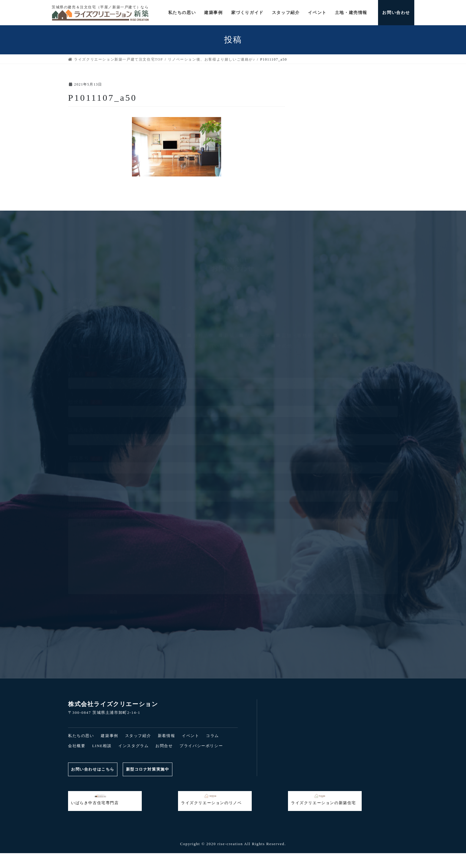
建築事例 (109, 736)
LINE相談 (102, 746)
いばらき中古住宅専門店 (95, 799)
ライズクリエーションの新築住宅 (323, 799)
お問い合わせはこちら (93, 769)
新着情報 (166, 736)
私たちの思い (81, 736)
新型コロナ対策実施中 (149, 769)
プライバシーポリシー (201, 746)
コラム (212, 736)
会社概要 (77, 746)
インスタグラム (133, 746)
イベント (191, 736)
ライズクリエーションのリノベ (211, 799)
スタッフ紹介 (138, 736)
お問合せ (164, 746)
